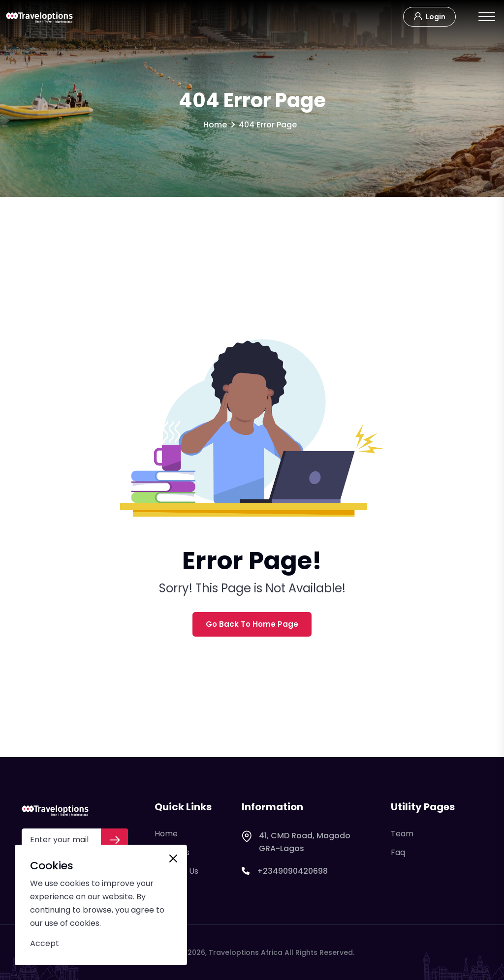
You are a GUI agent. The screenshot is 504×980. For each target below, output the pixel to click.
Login (429, 16)
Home (215, 125)
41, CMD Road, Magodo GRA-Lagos (296, 842)
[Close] (173, 858)
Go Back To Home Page (252, 624)
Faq (398, 852)
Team (402, 834)
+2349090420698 (285, 871)
